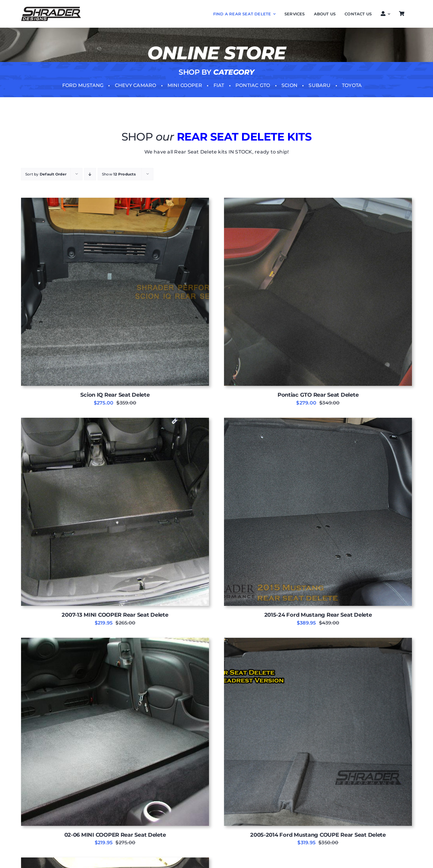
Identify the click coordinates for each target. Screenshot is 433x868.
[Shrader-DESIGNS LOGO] (51, 9)
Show (119, 174)
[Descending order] (90, 174)
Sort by (46, 174)
